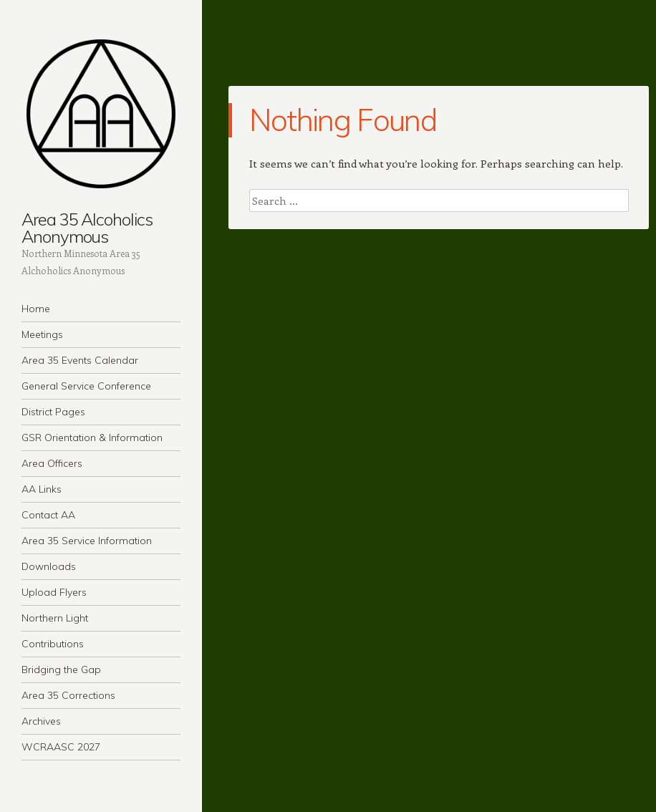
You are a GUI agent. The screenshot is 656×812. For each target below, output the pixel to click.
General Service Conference (86, 386)
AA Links (42, 489)
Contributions (53, 644)
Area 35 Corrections (68, 695)
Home (36, 309)
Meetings (42, 334)
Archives (41, 721)
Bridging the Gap (61, 670)
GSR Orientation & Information (92, 438)
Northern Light (55, 618)
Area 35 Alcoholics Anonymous (87, 228)
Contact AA (48, 515)
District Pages (53, 412)
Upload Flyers (54, 592)
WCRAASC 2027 (61, 747)
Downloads (49, 566)
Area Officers (52, 463)
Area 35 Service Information (87, 541)
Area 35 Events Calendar (80, 360)
